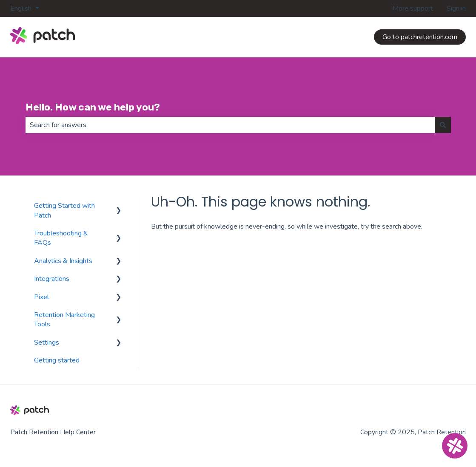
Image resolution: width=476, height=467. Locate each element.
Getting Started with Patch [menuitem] (64, 210)
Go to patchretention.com (420, 37)
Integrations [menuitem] (52, 279)
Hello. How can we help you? (93, 107)
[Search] (443, 125)
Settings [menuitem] (47, 342)
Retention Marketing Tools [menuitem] (64, 320)
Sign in (456, 8)
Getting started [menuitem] (57, 360)
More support (413, 8)
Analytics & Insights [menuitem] (63, 261)
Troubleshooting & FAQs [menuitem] (61, 238)
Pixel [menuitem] (41, 297)
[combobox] (230, 125)
